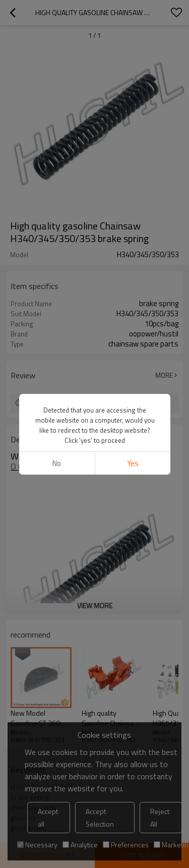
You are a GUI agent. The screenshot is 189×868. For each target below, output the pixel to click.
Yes (132, 463)
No (57, 463)
